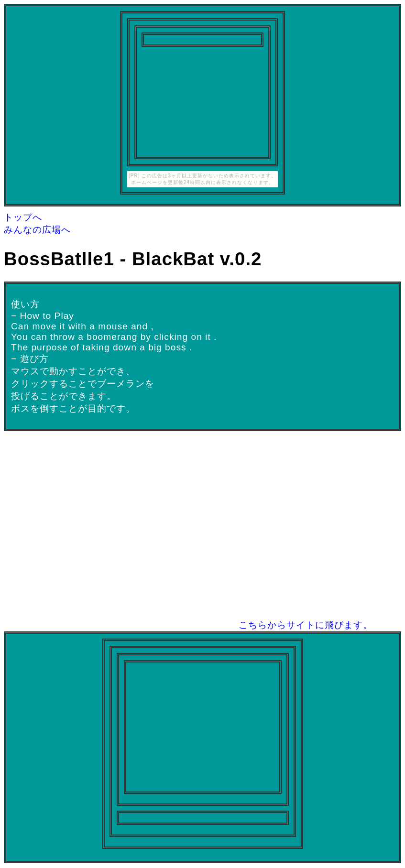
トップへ (23, 217)
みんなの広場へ (37, 230)
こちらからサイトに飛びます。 (306, 625)
